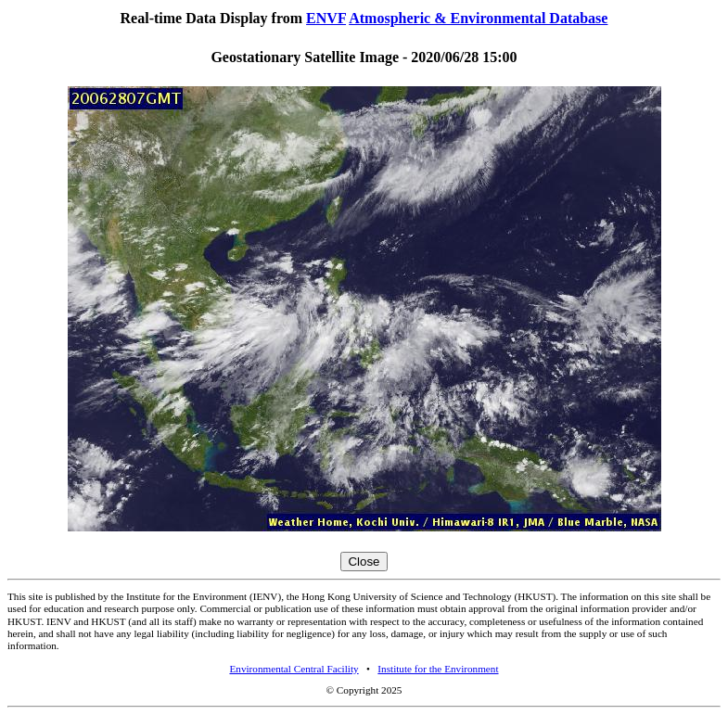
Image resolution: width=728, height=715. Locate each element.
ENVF (326, 18)
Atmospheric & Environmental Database (478, 18)
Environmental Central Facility (294, 669)
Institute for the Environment (438, 669)
